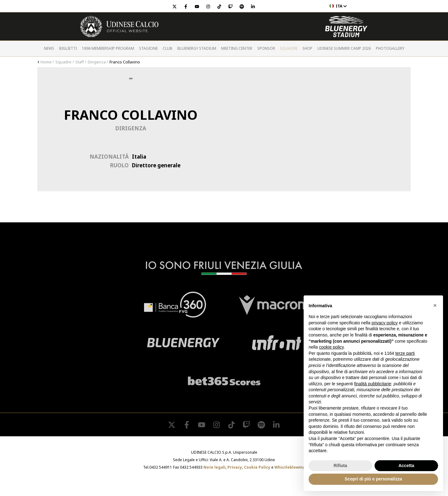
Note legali (215, 467)
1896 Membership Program (108, 48)
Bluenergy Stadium (197, 48)
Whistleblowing (290, 467)
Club (168, 48)
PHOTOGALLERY (390, 48)
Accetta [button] (406, 466)
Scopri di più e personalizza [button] (373, 479)
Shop (307, 48)
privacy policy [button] (385, 323)
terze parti (405, 353)
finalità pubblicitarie (373, 384)
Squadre (289, 48)
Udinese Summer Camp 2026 (344, 48)
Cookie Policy (257, 467)
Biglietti (68, 48)
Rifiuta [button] (340, 466)
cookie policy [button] (331, 347)
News (49, 48)
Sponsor (266, 48)
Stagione (148, 48)
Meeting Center (237, 48)
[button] (435, 305)
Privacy (235, 467)
